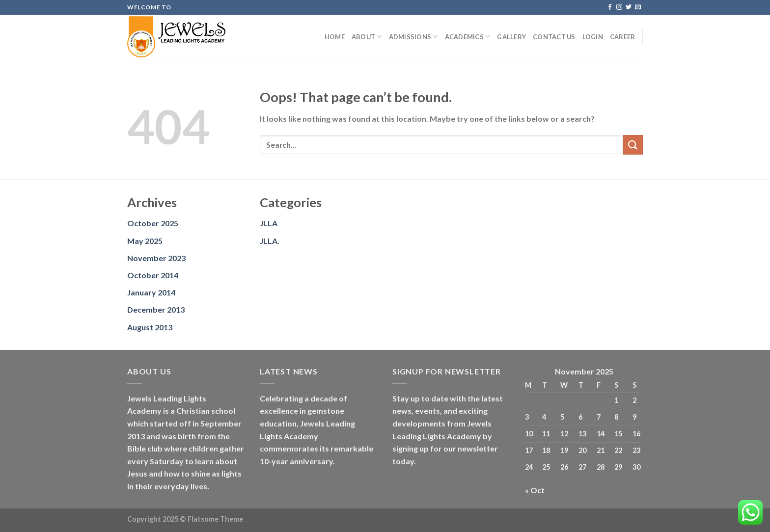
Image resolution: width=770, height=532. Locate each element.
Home (335, 37)
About (367, 37)
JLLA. (270, 241)
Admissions (413, 37)
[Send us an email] (638, 7)
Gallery (511, 37)
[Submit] (633, 145)
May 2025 (145, 241)
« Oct (535, 490)
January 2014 (151, 292)
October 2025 (153, 223)
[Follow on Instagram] (619, 7)
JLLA (269, 223)
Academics (468, 37)
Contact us (554, 37)
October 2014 (153, 275)
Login (593, 37)
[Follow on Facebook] (610, 7)
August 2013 (150, 327)
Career (623, 37)
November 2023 (156, 258)
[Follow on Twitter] (629, 7)
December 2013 (156, 309)
